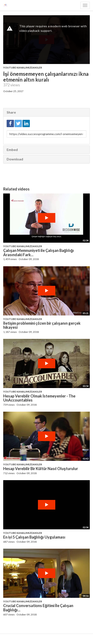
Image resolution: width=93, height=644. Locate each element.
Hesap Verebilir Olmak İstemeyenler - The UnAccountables (39, 398)
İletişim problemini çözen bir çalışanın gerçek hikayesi (42, 325)
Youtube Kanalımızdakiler (23, 68)
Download (15, 159)
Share (11, 112)
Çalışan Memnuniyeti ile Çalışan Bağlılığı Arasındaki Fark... (39, 253)
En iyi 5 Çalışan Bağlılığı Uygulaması (34, 537)
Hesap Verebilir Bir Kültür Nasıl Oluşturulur (41, 469)
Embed (12, 150)
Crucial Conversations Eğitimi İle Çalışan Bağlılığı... (38, 608)
